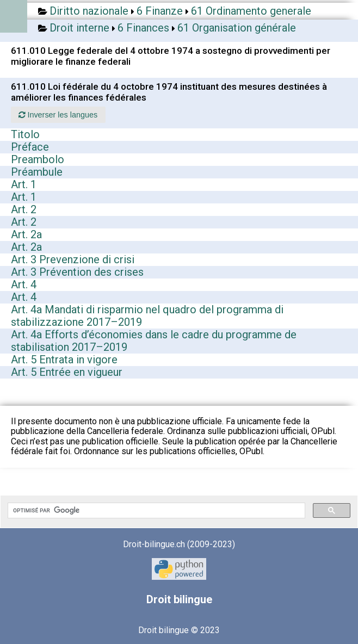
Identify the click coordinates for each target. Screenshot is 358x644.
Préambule (37, 172)
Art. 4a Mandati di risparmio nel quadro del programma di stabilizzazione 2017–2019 (147, 316)
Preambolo (38, 159)
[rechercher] (155, 511)
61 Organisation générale (237, 28)
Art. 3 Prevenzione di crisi (73, 259)
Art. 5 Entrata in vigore (64, 360)
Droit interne (79, 28)
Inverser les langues (58, 115)
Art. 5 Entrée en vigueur (67, 372)
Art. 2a (26, 234)
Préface (30, 147)
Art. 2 (24, 209)
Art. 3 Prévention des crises (77, 272)
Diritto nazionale (89, 11)
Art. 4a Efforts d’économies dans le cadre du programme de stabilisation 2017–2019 (154, 341)
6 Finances (143, 28)
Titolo (25, 134)
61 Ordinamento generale (251, 11)
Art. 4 (24, 284)
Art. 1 (24, 184)
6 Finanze (160, 11)
